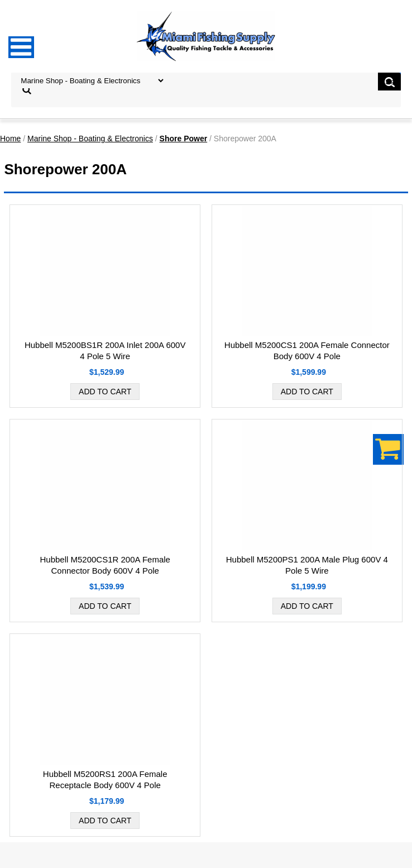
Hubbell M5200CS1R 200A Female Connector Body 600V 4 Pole (105, 565)
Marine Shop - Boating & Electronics (90, 139)
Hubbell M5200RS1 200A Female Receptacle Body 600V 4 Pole (105, 779)
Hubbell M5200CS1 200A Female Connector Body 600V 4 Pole (307, 350)
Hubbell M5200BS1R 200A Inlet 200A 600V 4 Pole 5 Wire (105, 350)
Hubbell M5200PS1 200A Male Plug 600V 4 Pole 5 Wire (307, 565)
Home (10, 139)
